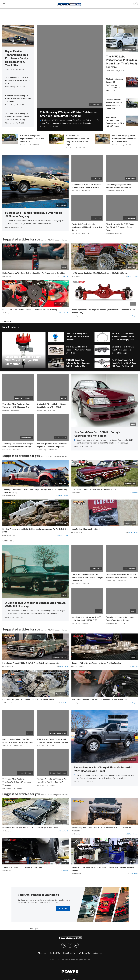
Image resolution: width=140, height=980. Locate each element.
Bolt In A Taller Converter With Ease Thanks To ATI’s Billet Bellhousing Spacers (123, 337)
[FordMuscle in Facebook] (70, 945)
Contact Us (55, 953)
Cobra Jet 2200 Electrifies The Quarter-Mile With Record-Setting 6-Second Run (87, 577)
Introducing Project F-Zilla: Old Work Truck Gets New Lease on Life (31, 663)
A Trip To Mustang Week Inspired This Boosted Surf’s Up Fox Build (32, 139)
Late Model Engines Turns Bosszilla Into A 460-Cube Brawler (28, 700)
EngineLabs (65, 703)
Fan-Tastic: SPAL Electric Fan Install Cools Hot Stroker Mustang (30, 310)
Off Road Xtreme (132, 276)
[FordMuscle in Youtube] (76, 945)
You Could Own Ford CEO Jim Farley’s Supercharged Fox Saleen (97, 434)
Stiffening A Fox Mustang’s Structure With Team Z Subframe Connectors (17, 782)
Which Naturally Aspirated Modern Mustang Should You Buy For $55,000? (124, 139)
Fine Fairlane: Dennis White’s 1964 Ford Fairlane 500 (94, 489)
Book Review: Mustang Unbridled (86, 529)
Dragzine (135, 316)
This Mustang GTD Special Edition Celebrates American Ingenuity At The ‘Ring (68, 114)
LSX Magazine (64, 276)
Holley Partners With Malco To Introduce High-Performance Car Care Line (34, 273)
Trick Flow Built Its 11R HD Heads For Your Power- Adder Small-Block (78, 350)
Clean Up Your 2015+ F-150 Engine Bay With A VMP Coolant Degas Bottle (120, 227)
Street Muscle (64, 313)
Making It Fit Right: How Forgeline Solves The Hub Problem (96, 663)
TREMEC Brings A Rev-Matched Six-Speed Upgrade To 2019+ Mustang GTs (78, 363)
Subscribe (63, 908)
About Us (42, 953)
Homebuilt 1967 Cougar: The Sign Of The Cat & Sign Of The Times (30, 828)
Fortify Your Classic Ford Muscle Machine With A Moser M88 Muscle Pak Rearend (124, 363)
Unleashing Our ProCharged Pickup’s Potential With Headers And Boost (103, 769)
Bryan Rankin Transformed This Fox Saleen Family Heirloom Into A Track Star (17, 58)
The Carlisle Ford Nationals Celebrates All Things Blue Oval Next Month (87, 227)
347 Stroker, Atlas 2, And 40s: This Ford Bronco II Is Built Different (100, 273)
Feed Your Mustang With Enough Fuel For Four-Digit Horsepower (77, 337)
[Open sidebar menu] (4, 4)
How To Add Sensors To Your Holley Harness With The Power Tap (99, 700)
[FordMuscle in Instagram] (64, 945)
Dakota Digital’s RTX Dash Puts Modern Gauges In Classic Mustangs (123, 350)
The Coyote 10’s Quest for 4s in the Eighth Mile (22, 867)
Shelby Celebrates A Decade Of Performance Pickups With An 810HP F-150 (115, 85)
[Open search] (135, 4)
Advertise (98, 953)
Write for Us (84, 953)
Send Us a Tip (69, 953)
